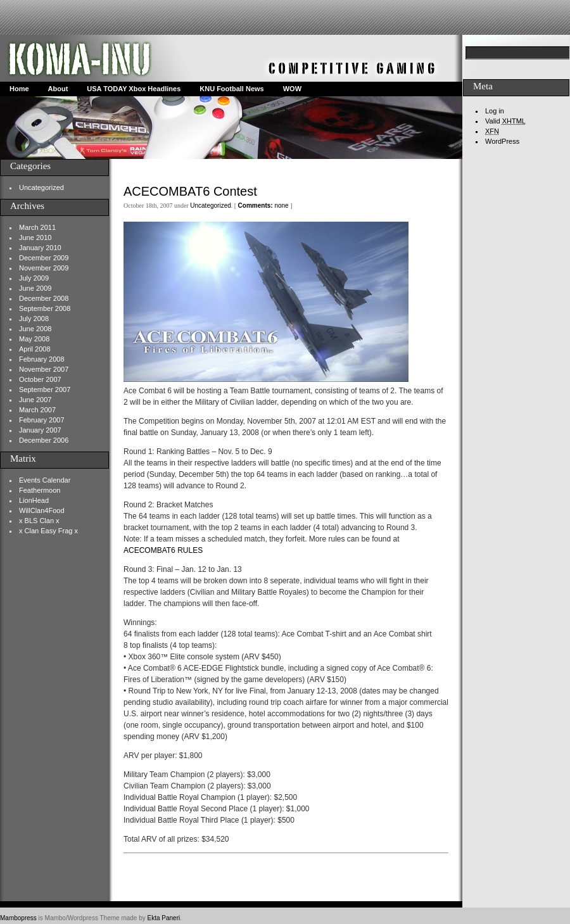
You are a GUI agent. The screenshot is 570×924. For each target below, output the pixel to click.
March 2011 (37, 227)
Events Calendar (45, 480)
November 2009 (44, 268)
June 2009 (35, 288)
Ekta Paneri (164, 918)
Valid (505, 121)
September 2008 (45, 308)
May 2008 (34, 339)
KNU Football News (231, 89)
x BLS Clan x (39, 521)
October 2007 (40, 379)
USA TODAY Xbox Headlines (134, 89)
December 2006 (44, 440)
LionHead (34, 500)
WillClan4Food (42, 510)
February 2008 (42, 359)
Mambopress (18, 918)
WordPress (502, 141)
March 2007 (37, 410)
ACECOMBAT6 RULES (163, 550)
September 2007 (45, 389)
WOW (292, 89)
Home (19, 89)
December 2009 (44, 258)
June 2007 (35, 400)
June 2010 (35, 237)
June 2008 (35, 329)
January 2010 (40, 248)
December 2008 (44, 298)
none (263, 206)
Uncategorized (41, 187)
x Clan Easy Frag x (48, 531)
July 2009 (34, 278)
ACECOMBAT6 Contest (190, 191)
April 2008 (35, 349)
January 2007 (40, 430)
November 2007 (44, 369)
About (58, 89)
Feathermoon (40, 490)
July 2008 (34, 319)
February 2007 (42, 420)
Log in (495, 111)
